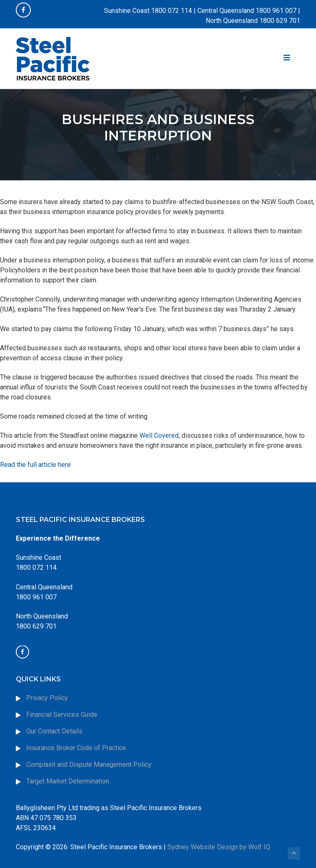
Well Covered (159, 435)
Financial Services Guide (62, 715)
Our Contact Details (54, 731)
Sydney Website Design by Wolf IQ (219, 847)
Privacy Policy (47, 698)
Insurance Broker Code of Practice (77, 748)
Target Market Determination (68, 781)
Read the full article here (35, 465)
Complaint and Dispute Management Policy (89, 764)
